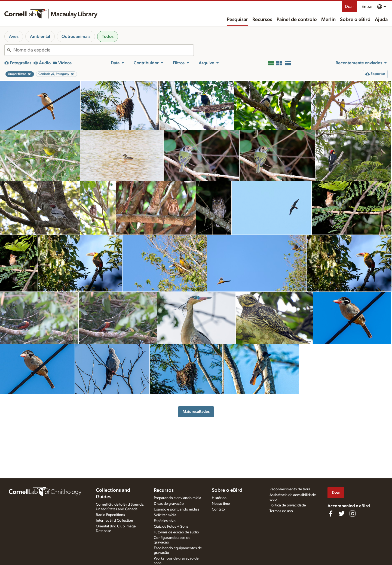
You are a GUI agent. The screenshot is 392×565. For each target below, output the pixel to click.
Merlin (328, 20)
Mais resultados (196, 411)
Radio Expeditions (110, 515)
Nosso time (221, 504)
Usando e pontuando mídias (177, 509)
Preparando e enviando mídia (177, 498)
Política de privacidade (288, 505)
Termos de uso (281, 511)
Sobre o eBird (355, 20)
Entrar (367, 7)
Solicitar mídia (165, 515)
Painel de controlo (297, 20)
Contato (218, 509)
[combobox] (103, 50)
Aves (14, 37)
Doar (349, 7)
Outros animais (76, 37)
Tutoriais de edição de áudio (176, 532)
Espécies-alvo (165, 521)
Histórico (219, 498)
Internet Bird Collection (114, 521)
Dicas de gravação (169, 504)
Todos (108, 37)
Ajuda (381, 20)
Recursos (262, 20)
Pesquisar (237, 20)
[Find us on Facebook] (331, 514)
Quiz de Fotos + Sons (171, 527)
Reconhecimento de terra (290, 489)
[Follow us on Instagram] (353, 514)
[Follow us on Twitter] (342, 514)
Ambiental (40, 37)
